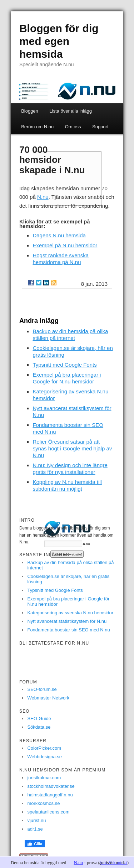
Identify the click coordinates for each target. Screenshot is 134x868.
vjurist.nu (36, 820)
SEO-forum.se (42, 689)
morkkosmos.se (43, 803)
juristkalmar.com (44, 778)
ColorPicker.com (44, 748)
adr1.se (35, 829)
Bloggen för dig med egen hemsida (59, 41)
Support (100, 127)
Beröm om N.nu (37, 127)
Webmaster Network (48, 698)
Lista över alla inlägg (71, 111)
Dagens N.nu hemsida (59, 235)
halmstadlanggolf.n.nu (50, 795)
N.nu (43, 197)
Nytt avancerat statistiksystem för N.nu (67, 621)
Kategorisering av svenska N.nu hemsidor (70, 613)
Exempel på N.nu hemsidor (65, 245)
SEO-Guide (39, 719)
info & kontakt (113, 862)
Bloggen (30, 111)
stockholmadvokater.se (51, 786)
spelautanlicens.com (48, 812)
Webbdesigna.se (44, 757)
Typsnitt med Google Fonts (64, 365)
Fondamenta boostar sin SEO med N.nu (68, 630)
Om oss (73, 127)
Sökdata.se (39, 727)
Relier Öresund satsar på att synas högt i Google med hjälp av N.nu (72, 448)
